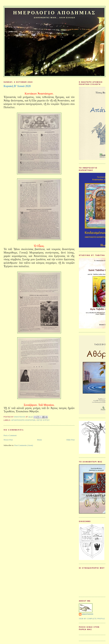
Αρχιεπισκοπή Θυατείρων (23, 420)
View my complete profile (92, 619)
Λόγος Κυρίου (43, 420)
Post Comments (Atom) (24, 445)
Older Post (70, 440)
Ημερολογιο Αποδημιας (54, 13)
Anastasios (88, 614)
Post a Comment (10, 435)
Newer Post (8, 440)
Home (40, 440)
